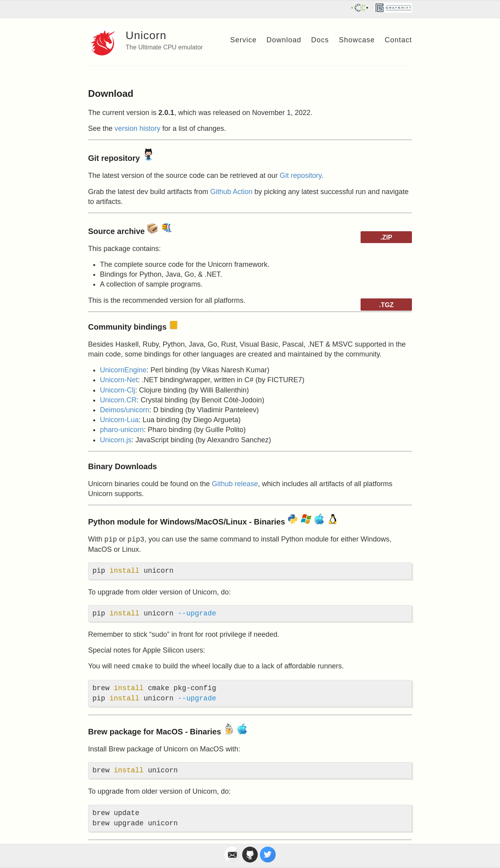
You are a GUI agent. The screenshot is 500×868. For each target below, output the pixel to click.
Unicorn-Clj (117, 390)
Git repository (301, 175)
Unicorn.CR (118, 400)
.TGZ (386, 305)
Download (284, 40)
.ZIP (386, 237)
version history (137, 128)
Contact (398, 40)
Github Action (231, 192)
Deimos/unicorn (125, 410)
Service (243, 40)
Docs (320, 40)
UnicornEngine (123, 370)
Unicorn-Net (119, 380)
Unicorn (146, 35)
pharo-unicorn (122, 430)
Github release (235, 484)
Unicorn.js (116, 440)
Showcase (357, 40)
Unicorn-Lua (119, 420)
